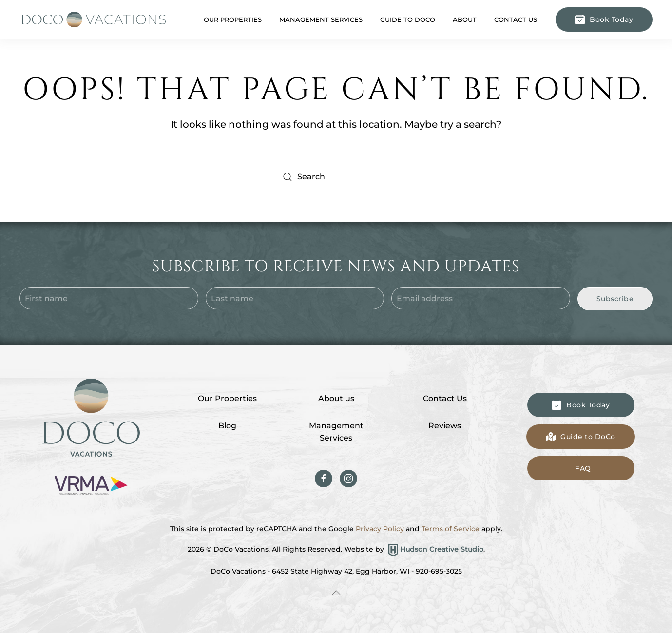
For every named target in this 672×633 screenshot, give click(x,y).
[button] (336, 593)
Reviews (445, 426)
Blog (227, 426)
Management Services (336, 432)
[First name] (109, 298)
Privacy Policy (380, 529)
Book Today (604, 19)
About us (336, 398)
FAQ (583, 468)
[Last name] (295, 298)
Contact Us (516, 19)
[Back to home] (93, 19)
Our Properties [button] (233, 19)
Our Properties (227, 398)
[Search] (336, 177)
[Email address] (481, 298)
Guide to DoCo (408, 19)
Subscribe (615, 299)
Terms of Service (451, 529)
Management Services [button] (321, 19)
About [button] (465, 19)
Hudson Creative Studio (442, 550)
